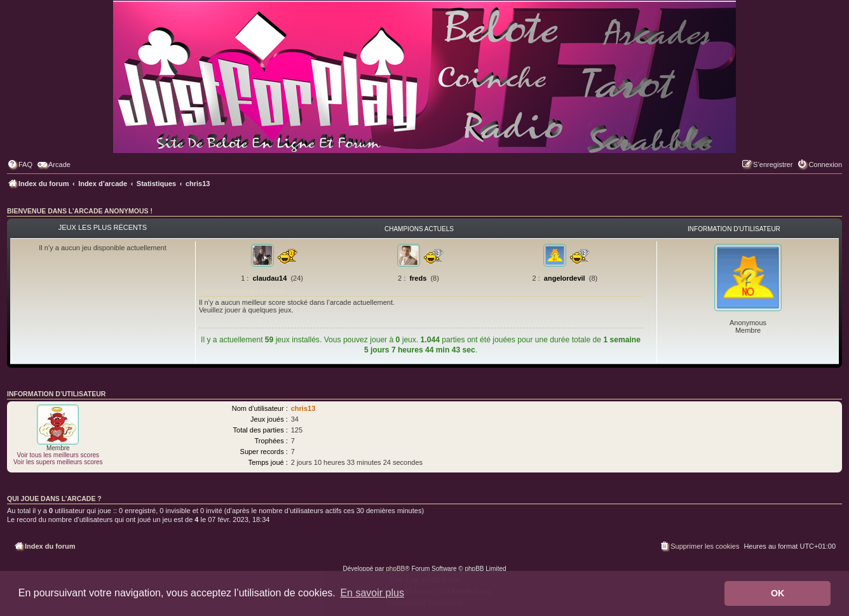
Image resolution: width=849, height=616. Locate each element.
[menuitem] (20, 164)
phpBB (395, 569)
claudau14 (270, 278)
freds (418, 278)
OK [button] (778, 593)
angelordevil (565, 278)
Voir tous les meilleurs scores (58, 455)
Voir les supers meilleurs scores (58, 462)
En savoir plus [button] (372, 593)
